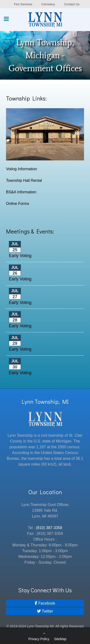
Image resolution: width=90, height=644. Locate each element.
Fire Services (23, 4)
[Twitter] (45, 611)
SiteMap (60, 639)
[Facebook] (45, 603)
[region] (45, 55)
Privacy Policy (39, 639)
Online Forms (18, 204)
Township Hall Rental (24, 180)
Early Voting (20, 256)
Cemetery (48, 4)
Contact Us (72, 4)
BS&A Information (21, 192)
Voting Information (21, 169)
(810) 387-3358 (49, 528)
